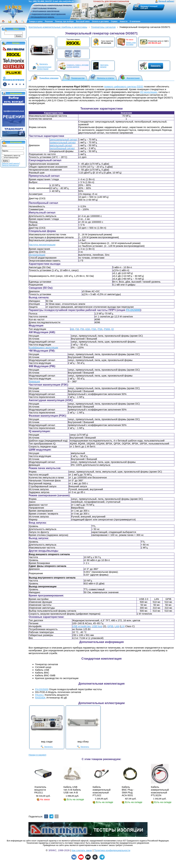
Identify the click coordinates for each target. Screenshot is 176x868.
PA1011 (39, 695)
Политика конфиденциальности (112, 850)
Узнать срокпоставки (131, 43)
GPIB (110, 626)
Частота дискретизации (42, 245)
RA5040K (40, 698)
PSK (100, 329)
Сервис (114, 21)
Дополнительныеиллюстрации (44, 68)
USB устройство (81, 626)
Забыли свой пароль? (11, 163)
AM (72, 329)
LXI (123, 626)
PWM (107, 329)
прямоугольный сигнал (63, 142)
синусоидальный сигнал (63, 139)
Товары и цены (36, 21)
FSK (94, 329)
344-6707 (48, 1)
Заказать (156, 66)
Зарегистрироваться (10, 165)
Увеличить (43, 64)
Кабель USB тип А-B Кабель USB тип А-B (72, 790)
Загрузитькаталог (104, 66)
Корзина (144, 6)
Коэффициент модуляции (43, 347)
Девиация (34, 381)
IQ (113, 329)
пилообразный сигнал (62, 148)
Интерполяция (37, 255)
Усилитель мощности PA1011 (40, 790)
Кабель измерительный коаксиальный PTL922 (101, 791)
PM (82, 329)
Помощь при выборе (64, 21)
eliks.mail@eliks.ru (66, 1)
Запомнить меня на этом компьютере (12, 157)
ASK (88, 329)
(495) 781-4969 (38, 1)
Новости (124, 21)
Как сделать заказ (82, 850)
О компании (135, 21)
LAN (117, 626)
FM (77, 329)
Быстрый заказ (83, 21)
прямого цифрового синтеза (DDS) (124, 86)
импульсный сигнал (61, 145)
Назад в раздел (37, 755)
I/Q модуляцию (149, 92)
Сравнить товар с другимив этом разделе (78, 66)
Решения (49, 21)
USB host (97, 626)
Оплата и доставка (100, 21)
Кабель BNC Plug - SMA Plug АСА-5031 (128, 791)
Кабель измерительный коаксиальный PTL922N (160, 791)
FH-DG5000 (133, 310)
